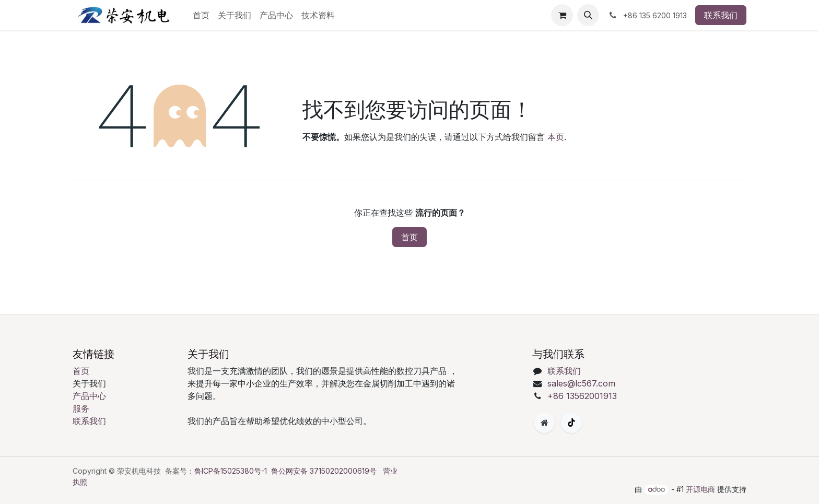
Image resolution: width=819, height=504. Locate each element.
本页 (556, 137)
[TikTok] (571, 423)
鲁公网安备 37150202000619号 (324, 471)
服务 (81, 408)
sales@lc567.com (581, 383)
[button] (588, 15)
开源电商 (700, 489)
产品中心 (89, 396)
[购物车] (562, 15)
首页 (409, 237)
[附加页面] (544, 423)
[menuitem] (201, 15)
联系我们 (721, 15)
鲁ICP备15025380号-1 (231, 471)
